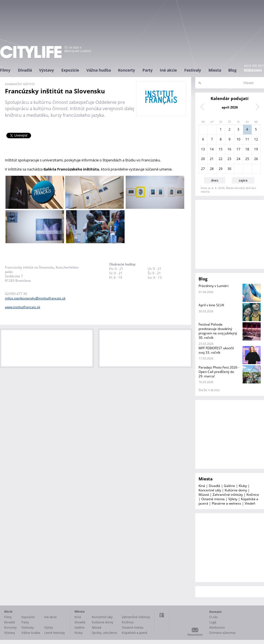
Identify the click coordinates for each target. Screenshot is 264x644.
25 (247, 159)
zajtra (243, 180)
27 (203, 169)
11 (247, 139)
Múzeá (204, 495)
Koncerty (127, 70)
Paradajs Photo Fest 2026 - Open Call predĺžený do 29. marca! (219, 372)
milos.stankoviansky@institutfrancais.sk (35, 298)
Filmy (5, 70)
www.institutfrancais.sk (23, 307)
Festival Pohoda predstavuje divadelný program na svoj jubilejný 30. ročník (218, 331)
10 (238, 139)
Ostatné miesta (213, 499)
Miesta (215, 70)
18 (247, 149)
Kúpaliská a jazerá (134, 633)
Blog (232, 70)
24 (238, 159)
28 (212, 169)
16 (229, 149)
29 (221, 169)
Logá (213, 622)
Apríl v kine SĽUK (211, 305)
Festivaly (193, 70)
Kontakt (215, 612)
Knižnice (253, 495)
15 (221, 149)
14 (212, 149)
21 (212, 159)
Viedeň (250, 503)
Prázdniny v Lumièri (214, 286)
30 (229, 169)
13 (203, 149)
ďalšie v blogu (209, 390)
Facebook (162, 615)
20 (203, 159)
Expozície (70, 70)
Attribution (217, 627)
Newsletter (195, 634)
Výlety (233, 499)
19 (256, 149)
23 (229, 159)
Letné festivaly (55, 633)
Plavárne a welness (226, 503)
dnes (215, 180)
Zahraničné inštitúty (228, 495)
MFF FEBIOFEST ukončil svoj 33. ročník (216, 350)
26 (256, 159)
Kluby (243, 486)
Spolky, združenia (104, 633)
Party (148, 70)
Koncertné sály (210, 490)
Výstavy (46, 70)
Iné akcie (168, 70)
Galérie (229, 486)
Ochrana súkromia (222, 633)
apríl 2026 (230, 107)
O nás (213, 617)
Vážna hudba (99, 70)
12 (256, 139)
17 (238, 149)
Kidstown (253, 70)
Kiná (202, 486)
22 (221, 159)
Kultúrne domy (236, 490)
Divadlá (25, 70)
